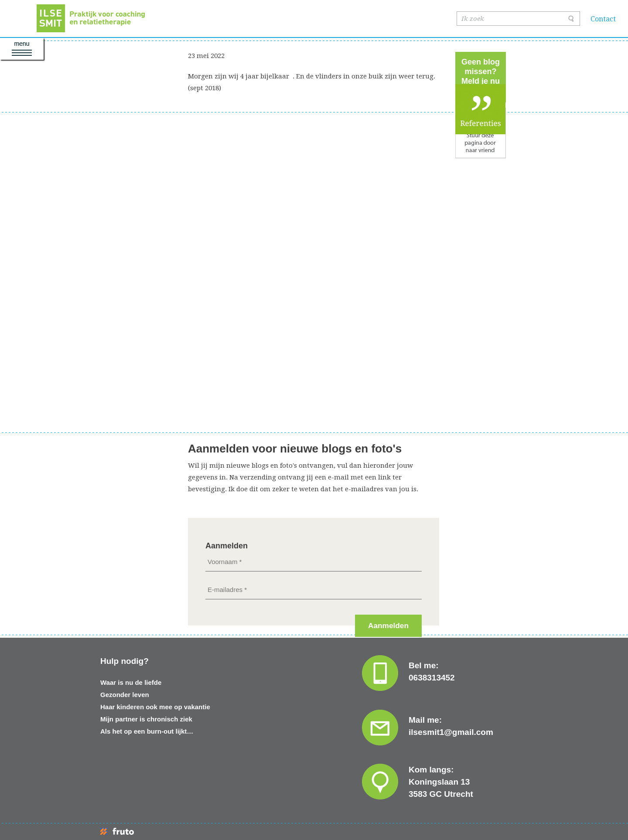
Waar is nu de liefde (131, 682)
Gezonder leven (125, 695)
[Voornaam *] (314, 562)
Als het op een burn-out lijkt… (147, 731)
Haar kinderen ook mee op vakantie (155, 707)
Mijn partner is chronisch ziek (146, 719)
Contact (603, 19)
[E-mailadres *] (314, 590)
